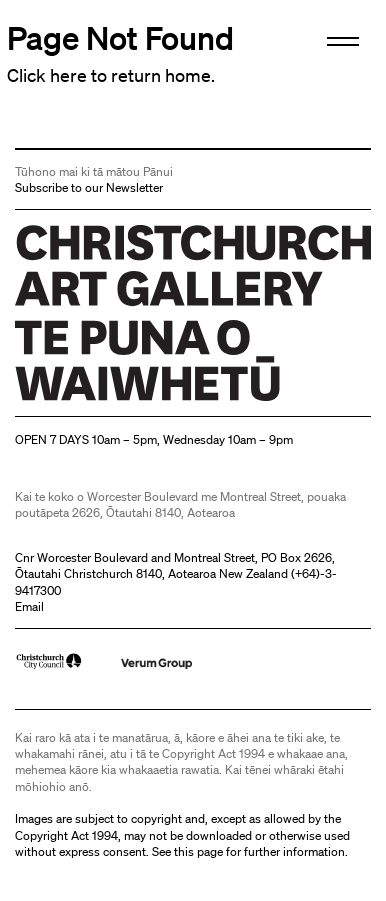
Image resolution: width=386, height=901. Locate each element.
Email (29, 606)
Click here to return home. (111, 75)
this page (198, 851)
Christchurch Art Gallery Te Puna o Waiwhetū (134, 400)
